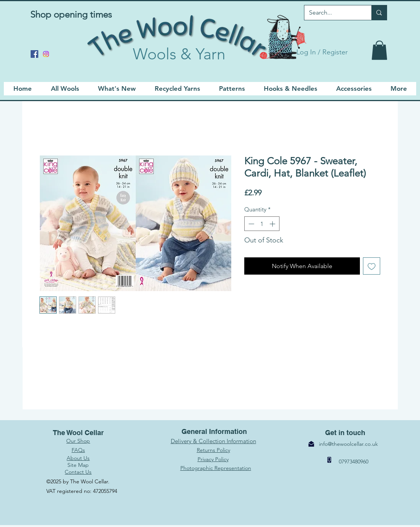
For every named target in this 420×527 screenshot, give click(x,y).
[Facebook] (34, 54)
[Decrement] (251, 224)
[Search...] (332, 13)
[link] (379, 50)
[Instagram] (46, 54)
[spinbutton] (262, 224)
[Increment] (273, 224)
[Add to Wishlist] (372, 266)
